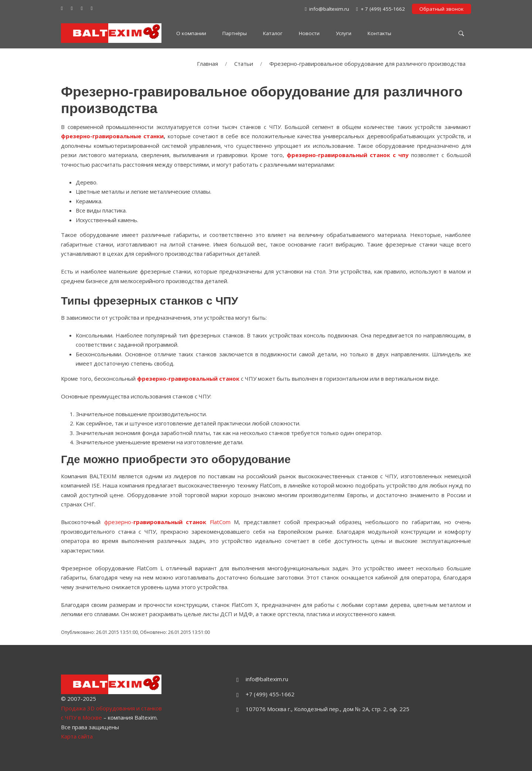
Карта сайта (77, 736)
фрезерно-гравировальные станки (112, 136)
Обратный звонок (441, 9)
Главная (207, 64)
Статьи (244, 64)
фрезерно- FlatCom (167, 522)
